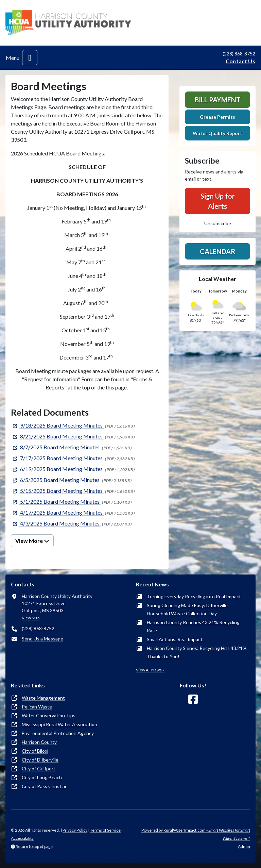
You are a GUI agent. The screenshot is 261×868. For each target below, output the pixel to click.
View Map (31, 618)
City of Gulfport (39, 769)
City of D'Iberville (40, 760)
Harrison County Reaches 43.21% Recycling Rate (193, 626)
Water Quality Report (217, 133)
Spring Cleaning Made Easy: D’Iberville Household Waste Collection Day (187, 609)
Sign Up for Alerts (218, 201)
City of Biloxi (35, 751)
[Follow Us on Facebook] (193, 699)
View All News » (150, 670)
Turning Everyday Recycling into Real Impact (194, 596)
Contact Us (240, 61)
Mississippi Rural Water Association (59, 724)
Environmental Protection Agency (58, 733)
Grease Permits (217, 117)
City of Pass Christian (45, 786)
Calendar (218, 251)
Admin (244, 846)
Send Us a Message (42, 639)
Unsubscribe (218, 223)
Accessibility (22, 838)
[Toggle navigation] (30, 58)
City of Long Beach (42, 777)
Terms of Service (105, 830)
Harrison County (39, 742)
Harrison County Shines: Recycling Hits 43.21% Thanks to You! (197, 652)
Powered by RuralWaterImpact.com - (196, 834)
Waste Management (43, 698)
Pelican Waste (37, 707)
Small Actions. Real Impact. (175, 639)
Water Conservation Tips (49, 715)
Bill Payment (218, 100)
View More (32, 541)
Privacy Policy (75, 830)
